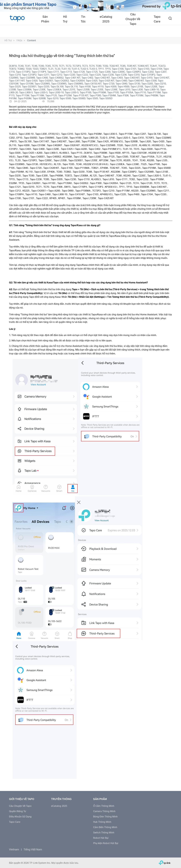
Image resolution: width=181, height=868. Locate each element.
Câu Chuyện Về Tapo (20, 806)
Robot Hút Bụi (101, 838)
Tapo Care (15, 822)
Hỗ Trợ (8, 40)
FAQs (19, 40)
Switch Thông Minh (104, 832)
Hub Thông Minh (102, 822)
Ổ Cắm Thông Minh (104, 806)
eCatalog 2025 (59, 806)
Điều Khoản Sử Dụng (20, 816)
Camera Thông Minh (104, 811)
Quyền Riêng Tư (18, 811)
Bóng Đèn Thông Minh (105, 816)
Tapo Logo (17, 18)
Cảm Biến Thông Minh (105, 827)
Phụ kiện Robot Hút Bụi (106, 843)
